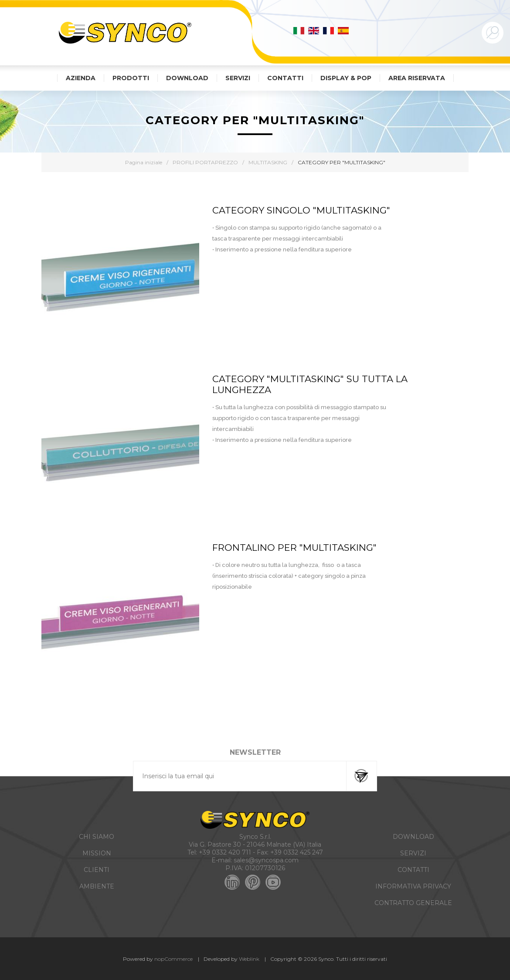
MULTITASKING (268, 162)
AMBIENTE (97, 886)
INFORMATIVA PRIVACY (413, 886)
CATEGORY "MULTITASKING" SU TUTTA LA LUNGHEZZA (310, 384)
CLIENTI (97, 870)
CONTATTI (413, 870)
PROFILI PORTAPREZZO (205, 162)
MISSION (97, 853)
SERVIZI (413, 853)
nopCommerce (173, 959)
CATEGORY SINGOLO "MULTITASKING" (301, 210)
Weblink (249, 959)
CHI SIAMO (97, 837)
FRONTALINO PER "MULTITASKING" (294, 548)
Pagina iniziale (144, 162)
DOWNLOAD (413, 837)
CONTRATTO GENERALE (413, 903)
